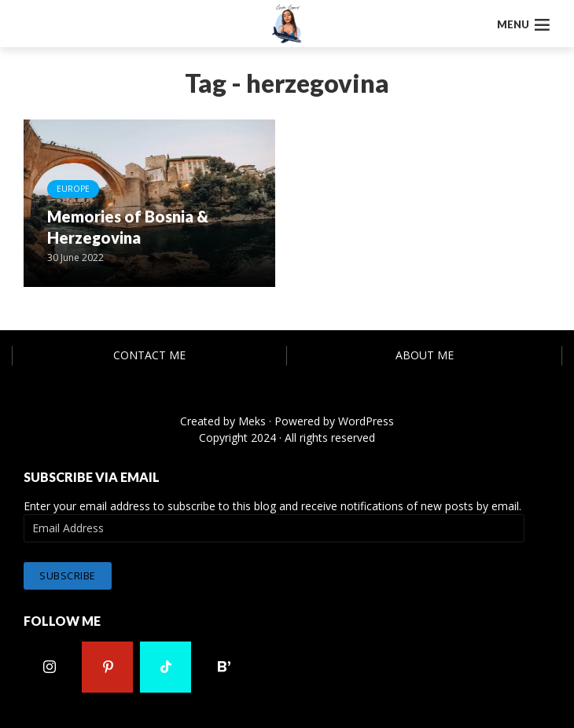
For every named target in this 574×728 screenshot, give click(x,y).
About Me (425, 355)
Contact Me (149, 355)
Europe (73, 189)
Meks (252, 421)
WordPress (366, 421)
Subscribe (68, 575)
